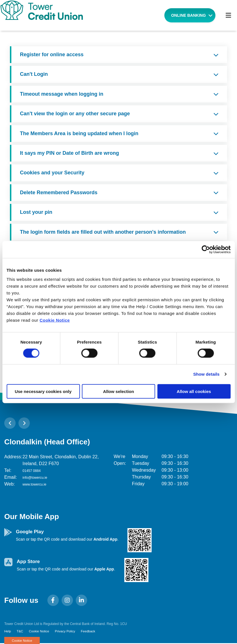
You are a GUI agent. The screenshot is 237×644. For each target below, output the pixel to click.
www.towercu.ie (38, 484)
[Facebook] (54, 600)
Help (8, 632)
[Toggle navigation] (228, 15)
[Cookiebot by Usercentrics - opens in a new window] (206, 250)
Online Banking (188, 15)
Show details (206, 374)
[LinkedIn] (83, 600)
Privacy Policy (67, 632)
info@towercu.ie (39, 477)
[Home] (84, 15)
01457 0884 (34, 470)
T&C (20, 632)
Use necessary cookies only (43, 391)
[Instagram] (69, 600)
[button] (10, 423)
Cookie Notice (55, 320)
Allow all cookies (194, 391)
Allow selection (118, 391)
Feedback (91, 632)
